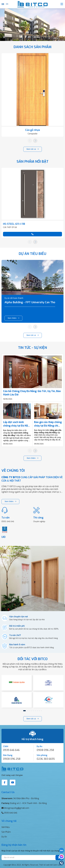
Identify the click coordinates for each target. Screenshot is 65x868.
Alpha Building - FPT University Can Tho (30, 302)
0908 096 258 (45, 750)
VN (3, 4)
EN (7, 4)
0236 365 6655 (46, 759)
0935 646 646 (11, 750)
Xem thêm (12, 318)
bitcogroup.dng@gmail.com (17, 808)
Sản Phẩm (6, 832)
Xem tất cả (31, 149)
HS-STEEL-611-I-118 (14, 224)
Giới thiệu (6, 827)
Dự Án (4, 837)
